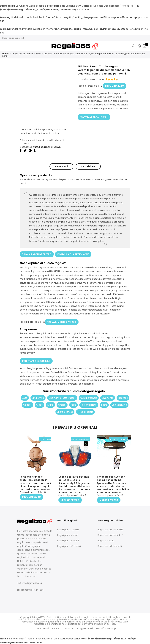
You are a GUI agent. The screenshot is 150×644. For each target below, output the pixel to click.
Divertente (108, 397)
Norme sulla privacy (48, 628)
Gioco (40, 404)
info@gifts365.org (32, 583)
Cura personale (89, 397)
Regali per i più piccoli (69, 546)
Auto (38, 54)
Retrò (104, 404)
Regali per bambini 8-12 (110, 529)
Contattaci (68, 628)
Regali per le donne (68, 535)
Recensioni (61, 166)
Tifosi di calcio (85, 411)
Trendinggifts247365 (30, 590)
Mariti (50, 404)
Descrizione (88, 166)
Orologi (62, 404)
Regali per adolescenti (110, 546)
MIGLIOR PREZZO (115, 85)
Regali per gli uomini (22, 54)
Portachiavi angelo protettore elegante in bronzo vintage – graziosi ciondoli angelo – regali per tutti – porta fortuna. (35, 483)
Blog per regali (85, 628)
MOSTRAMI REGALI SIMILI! (94, 116)
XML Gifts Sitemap (106, 628)
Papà (73, 404)
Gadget (27, 404)
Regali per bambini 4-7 (110, 535)
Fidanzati (123, 397)
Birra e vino (38, 397)
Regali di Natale (106, 540)
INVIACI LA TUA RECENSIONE (74, 254)
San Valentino (119, 404)
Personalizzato (89, 404)
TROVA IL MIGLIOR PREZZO (37, 254)
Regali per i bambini (68, 540)
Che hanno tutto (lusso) (62, 397)
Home (5, 54)
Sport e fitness (65, 411)
